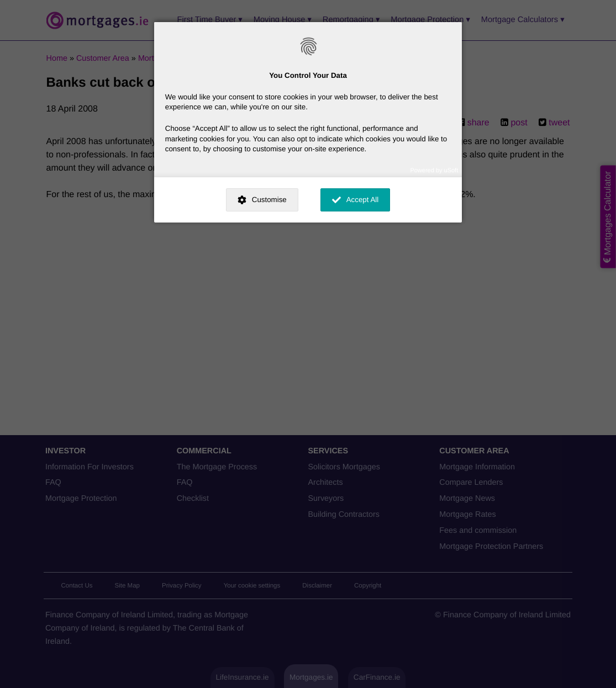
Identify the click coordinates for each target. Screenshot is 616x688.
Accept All (363, 200)
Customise (269, 200)
